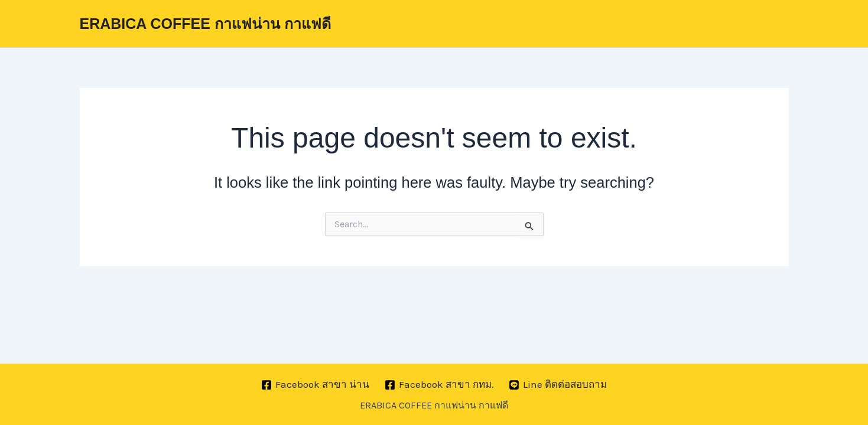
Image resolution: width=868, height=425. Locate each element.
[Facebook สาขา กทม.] (439, 385)
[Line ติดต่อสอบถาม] (558, 385)
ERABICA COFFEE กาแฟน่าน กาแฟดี (205, 24)
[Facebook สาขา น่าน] (315, 385)
